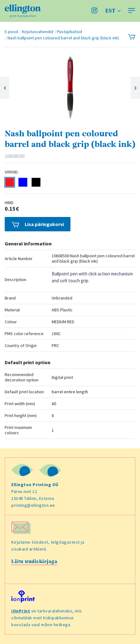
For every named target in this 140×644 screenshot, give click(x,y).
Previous (5, 88)
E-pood (11, 32)
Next (135, 88)
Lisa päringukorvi (38, 224)
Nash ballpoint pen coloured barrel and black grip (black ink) (63, 38)
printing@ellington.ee (33, 505)
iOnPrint (21, 611)
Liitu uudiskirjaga (34, 561)
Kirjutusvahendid (38, 32)
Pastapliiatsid (70, 32)
